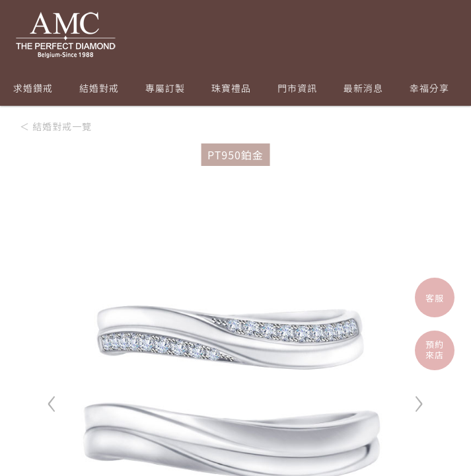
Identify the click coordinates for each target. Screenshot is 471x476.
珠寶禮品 (231, 88)
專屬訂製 (165, 88)
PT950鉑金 (235, 155)
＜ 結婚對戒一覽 (56, 126)
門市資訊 (297, 88)
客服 (435, 298)
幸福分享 (429, 88)
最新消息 (363, 88)
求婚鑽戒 (33, 88)
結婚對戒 (99, 88)
